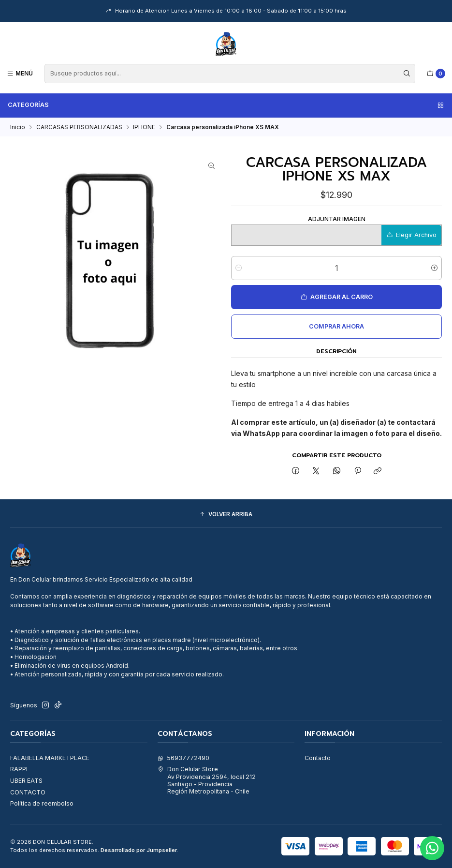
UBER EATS (26, 781)
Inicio (18, 127)
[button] (226, 515)
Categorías (226, 105)
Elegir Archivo (412, 235)
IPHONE (144, 127)
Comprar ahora (336, 326)
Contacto (318, 758)
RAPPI (19, 769)
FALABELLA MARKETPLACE (50, 758)
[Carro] (436, 74)
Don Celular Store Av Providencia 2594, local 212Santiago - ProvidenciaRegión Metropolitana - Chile (207, 780)
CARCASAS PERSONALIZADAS (79, 127)
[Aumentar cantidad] (434, 268)
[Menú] (20, 73)
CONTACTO (28, 792)
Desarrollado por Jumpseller (139, 850)
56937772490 (183, 758)
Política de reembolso (42, 803)
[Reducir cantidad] (239, 268)
